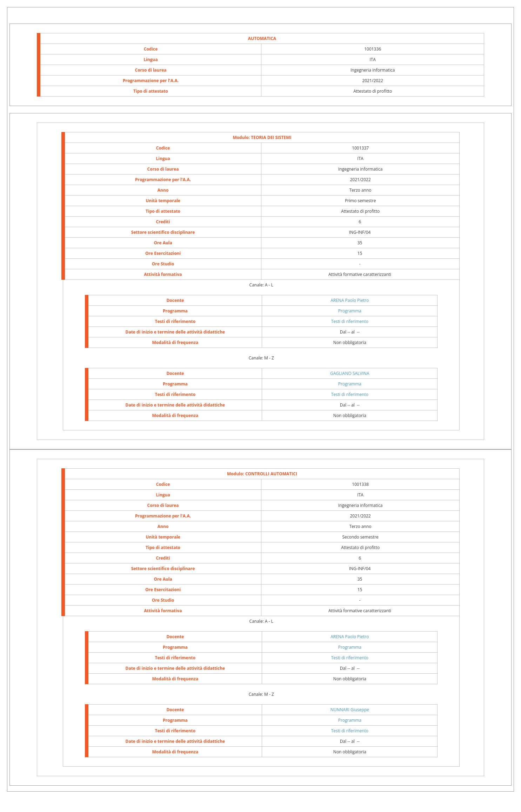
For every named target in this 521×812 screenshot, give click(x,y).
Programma (350, 311)
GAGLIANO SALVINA (350, 373)
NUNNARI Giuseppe (350, 710)
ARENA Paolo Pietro (350, 300)
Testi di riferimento (350, 321)
